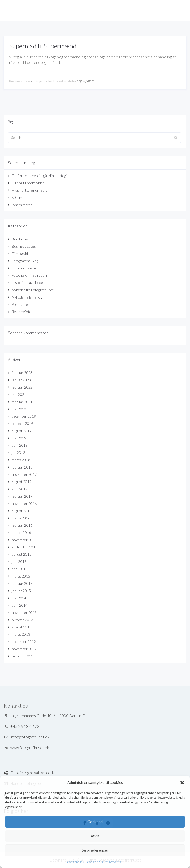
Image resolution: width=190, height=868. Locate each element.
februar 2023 (22, 373)
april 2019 (20, 445)
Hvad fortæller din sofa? (30, 190)
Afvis (95, 836)
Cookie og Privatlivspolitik (104, 862)
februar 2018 (22, 467)
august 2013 (22, 627)
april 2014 (20, 605)
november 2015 (24, 540)
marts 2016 (21, 518)
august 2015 (22, 554)
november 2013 (24, 612)
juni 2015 (19, 562)
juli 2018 (18, 453)
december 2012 (24, 642)
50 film (17, 197)
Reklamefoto (66, 81)
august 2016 (22, 511)
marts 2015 (21, 576)
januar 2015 (21, 591)
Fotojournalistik (44, 81)
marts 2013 (21, 634)
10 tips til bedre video (28, 183)
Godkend (95, 822)
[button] (182, 783)
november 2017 (24, 474)
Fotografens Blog (25, 261)
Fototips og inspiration (29, 275)
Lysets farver (22, 205)
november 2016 (24, 503)
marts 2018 (21, 460)
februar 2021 (22, 402)
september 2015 (25, 547)
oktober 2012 (22, 656)
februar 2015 (22, 583)
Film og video (22, 253)
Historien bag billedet (28, 283)
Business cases (20, 81)
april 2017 (20, 489)
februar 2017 (22, 496)
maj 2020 (19, 409)
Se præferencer (95, 850)
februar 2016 (22, 525)
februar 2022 (22, 387)
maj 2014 (19, 598)
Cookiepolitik (76, 862)
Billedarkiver (21, 239)
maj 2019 (19, 438)
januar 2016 (21, 533)
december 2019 (24, 416)
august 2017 (22, 482)
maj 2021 (19, 394)
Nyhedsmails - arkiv (27, 297)
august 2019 (22, 431)
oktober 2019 (22, 423)
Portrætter (21, 304)
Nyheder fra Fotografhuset (33, 290)
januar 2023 (21, 380)
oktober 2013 (22, 620)
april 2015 (20, 569)
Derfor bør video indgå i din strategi (39, 176)
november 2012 (24, 649)
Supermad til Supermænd (43, 46)
